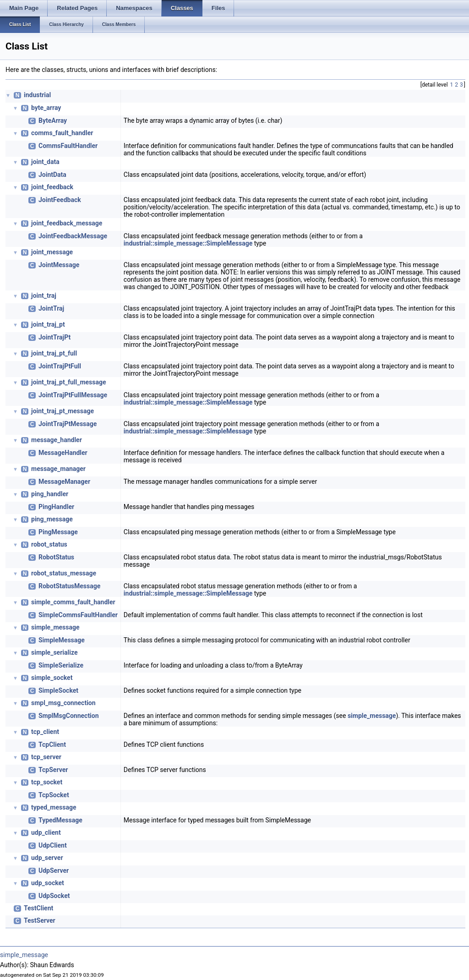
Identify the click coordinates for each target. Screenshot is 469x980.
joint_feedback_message (67, 223)
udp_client (46, 832)
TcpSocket (54, 795)
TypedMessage (60, 820)
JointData (52, 175)
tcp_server (46, 757)
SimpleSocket (58, 690)
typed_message (54, 807)
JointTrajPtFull (60, 366)
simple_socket (52, 678)
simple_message (55, 627)
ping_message (52, 519)
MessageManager (64, 482)
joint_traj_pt (48, 324)
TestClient (38, 908)
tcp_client (45, 732)
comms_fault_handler (62, 133)
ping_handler (50, 494)
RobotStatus (56, 557)
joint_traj (44, 296)
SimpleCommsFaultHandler (78, 615)
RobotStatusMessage (69, 586)
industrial (37, 95)
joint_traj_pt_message (63, 411)
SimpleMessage (62, 640)
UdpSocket (54, 896)
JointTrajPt (55, 337)
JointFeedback (60, 200)
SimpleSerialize (61, 665)
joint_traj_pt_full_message (69, 382)
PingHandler (56, 507)
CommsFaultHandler (68, 146)
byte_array (46, 108)
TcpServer (53, 770)
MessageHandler (63, 453)
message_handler (57, 440)
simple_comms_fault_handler (73, 602)
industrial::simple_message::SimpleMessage (188, 243)
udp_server (47, 858)
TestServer (40, 920)
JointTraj (51, 308)
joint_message (52, 252)
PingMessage (58, 532)
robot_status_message (64, 573)
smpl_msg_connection (63, 703)
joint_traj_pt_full (54, 353)
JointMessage (59, 265)
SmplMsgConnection (69, 716)
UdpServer (54, 871)
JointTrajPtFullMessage (73, 395)
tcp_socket (47, 782)
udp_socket (48, 883)
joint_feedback (52, 187)
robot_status (49, 544)
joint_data (45, 162)
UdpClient (53, 845)
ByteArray (53, 120)
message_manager (58, 469)
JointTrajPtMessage (68, 424)
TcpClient (52, 745)
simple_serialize (54, 652)
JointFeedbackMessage (73, 236)
